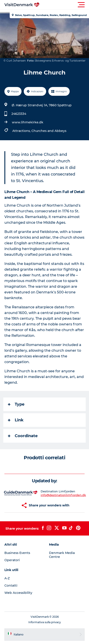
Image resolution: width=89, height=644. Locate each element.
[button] (64, 5)
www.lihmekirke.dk (28, 122)
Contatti (11, 585)
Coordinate (23, 436)
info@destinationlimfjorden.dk (63, 495)
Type (16, 404)
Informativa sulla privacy (45, 622)
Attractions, (22, 131)
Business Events (17, 553)
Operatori (12, 560)
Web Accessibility (18, 593)
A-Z (7, 578)
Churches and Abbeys (49, 131)
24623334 (19, 114)
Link (16, 420)
